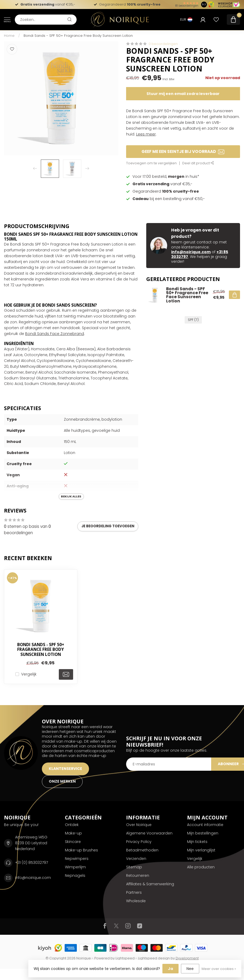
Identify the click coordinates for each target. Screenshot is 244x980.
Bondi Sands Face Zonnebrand (55, 334)
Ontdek (72, 825)
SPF (193, 320)
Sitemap (134, 867)
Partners (134, 892)
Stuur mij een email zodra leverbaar (183, 94)
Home (9, 36)
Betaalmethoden (142, 850)
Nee (190, 969)
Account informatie (205, 825)
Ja (170, 969)
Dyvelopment (187, 958)
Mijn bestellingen (203, 833)
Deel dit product (198, 163)
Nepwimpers (77, 859)
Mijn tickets (197, 842)
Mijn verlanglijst (201, 850)
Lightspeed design (154, 958)
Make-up (73, 833)
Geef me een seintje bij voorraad (183, 151)
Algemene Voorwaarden (149, 833)
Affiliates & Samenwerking (150, 884)
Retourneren (138, 875)
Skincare (73, 842)
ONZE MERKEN (62, 781)
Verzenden (136, 859)
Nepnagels (75, 875)
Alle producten (201, 867)
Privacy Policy (139, 842)
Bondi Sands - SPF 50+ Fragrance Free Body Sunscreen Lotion (78, 36)
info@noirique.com (191, 252)
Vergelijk (29, 674)
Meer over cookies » (219, 969)
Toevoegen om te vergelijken (151, 163)
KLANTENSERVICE (65, 769)
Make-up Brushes (81, 850)
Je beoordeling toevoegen (108, 526)
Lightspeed (125, 958)
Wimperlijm (75, 867)
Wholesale (136, 901)
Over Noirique (139, 825)
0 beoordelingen (163, 44)
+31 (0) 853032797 (32, 863)
